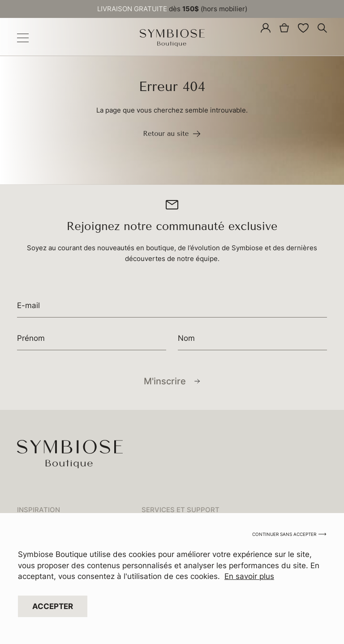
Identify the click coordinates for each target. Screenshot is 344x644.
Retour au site (172, 134)
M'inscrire (165, 381)
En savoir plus (249, 578)
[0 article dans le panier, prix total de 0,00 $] (284, 28)
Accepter (53, 607)
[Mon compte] (266, 28)
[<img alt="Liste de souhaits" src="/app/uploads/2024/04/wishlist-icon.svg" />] (303, 28)
